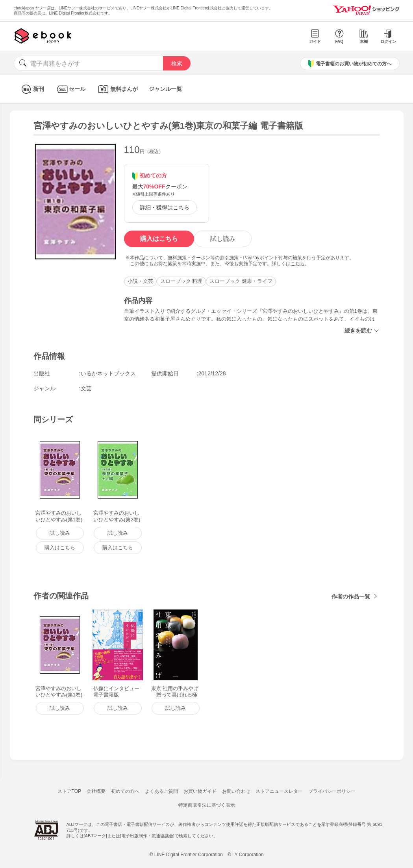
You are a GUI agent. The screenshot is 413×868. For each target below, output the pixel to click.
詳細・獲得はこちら (165, 207)
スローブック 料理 (181, 281)
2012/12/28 (212, 373)
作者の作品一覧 (351, 597)
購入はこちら (159, 239)
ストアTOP (69, 791)
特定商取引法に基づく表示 (207, 805)
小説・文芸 (140, 281)
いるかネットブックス (108, 373)
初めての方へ (125, 791)
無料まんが (117, 89)
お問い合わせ (236, 791)
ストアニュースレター (279, 791)
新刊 (32, 89)
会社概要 (96, 791)
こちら (298, 264)
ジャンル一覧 (165, 89)
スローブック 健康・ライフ (241, 281)
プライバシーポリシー (332, 791)
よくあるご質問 (161, 791)
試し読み (223, 239)
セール (70, 89)
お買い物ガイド (200, 791)
